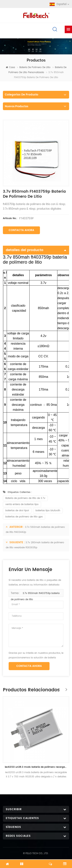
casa (10, 67)
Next (65, 687)
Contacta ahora (21, 230)
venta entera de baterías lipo (22, 504)
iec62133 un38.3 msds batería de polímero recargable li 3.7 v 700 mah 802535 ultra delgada (36, 767)
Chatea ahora (36, 862)
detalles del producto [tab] (36, 250)
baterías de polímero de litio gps (24, 517)
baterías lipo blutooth (48, 511)
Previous (58, 687)
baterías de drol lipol (17, 511)
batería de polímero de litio (35, 67)
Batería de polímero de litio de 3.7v (25, 498)
